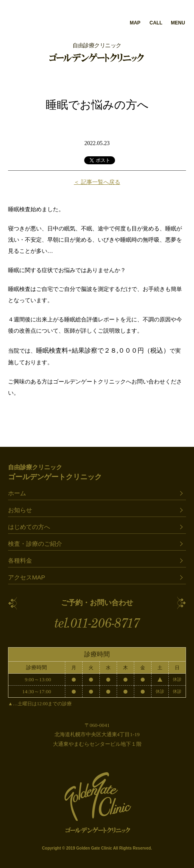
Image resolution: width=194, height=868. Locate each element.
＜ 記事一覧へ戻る (97, 182)
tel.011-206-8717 (97, 624)
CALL (156, 23)
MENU (178, 23)
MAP (135, 23)
